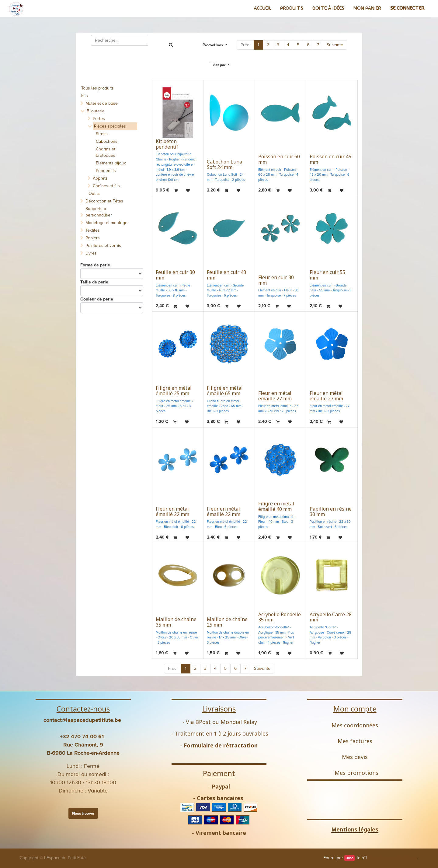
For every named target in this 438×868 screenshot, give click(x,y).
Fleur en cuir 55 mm (327, 275)
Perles (99, 119)
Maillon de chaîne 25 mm (227, 622)
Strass (102, 134)
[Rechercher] (171, 45)
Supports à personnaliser (99, 212)
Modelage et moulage (106, 223)
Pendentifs (106, 171)
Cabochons (107, 141)
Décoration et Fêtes (104, 201)
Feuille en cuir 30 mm (175, 275)
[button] (220, 65)
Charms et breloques (106, 152)
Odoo (349, 858)
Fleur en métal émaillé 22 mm (172, 511)
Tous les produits (97, 88)
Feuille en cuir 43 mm (226, 275)
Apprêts (100, 178)
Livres (91, 253)
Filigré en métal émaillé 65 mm (225, 391)
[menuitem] (262, 8)
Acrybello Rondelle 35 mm (280, 617)
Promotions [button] (213, 45)
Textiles (93, 230)
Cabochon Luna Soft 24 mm (224, 164)
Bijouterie (96, 111)
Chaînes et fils (106, 186)
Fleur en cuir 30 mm (276, 280)
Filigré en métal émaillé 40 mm (276, 506)
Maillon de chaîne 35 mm (176, 622)
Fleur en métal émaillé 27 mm (275, 396)
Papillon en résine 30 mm (331, 511)
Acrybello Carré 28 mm (331, 617)
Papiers (93, 238)
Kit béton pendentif (167, 144)
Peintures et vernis (103, 246)
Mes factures (355, 741)
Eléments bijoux (111, 163)
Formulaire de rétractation (221, 745)
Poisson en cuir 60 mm (279, 159)
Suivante (335, 45)
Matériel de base (102, 103)
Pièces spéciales (110, 126)
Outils (94, 193)
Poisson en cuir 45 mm (330, 159)
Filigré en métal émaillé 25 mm (174, 391)
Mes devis (355, 757)
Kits (85, 96)
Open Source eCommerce (393, 858)
